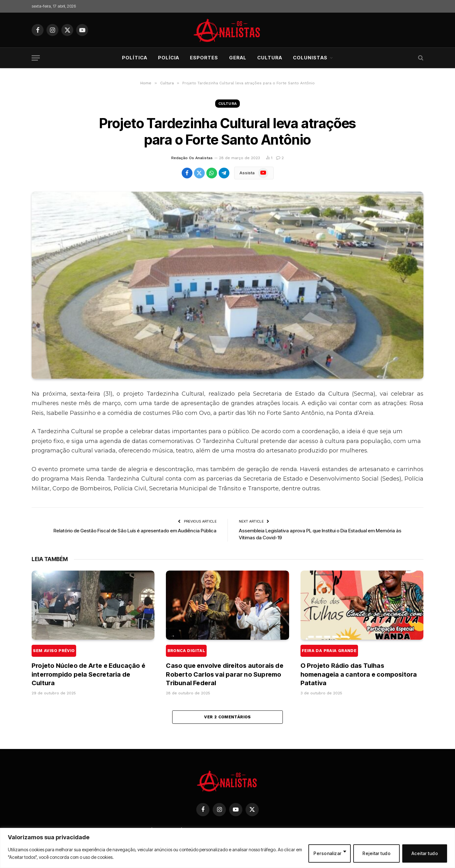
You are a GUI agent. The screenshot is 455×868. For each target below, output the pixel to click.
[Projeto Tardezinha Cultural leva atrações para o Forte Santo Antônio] (227, 285)
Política (134, 58)
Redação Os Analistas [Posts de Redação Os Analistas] (192, 158)
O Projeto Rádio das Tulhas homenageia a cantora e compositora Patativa (359, 666)
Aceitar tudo (425, 853)
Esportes (204, 58)
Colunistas (310, 58)
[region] (227, 848)
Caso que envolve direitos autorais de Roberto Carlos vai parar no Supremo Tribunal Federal (224, 666)
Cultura (270, 58)
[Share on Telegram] (224, 173)
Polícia (169, 58)
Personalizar (327, 853)
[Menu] (36, 58)
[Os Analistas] (228, 30)
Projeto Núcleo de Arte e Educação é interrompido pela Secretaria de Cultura (88, 666)
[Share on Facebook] (187, 173)
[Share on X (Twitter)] (199, 173)
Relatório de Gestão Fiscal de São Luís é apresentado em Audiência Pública (135, 531)
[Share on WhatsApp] (212, 173)
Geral (238, 58)
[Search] (420, 58)
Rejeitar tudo (376, 853)
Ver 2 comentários (227, 717)
